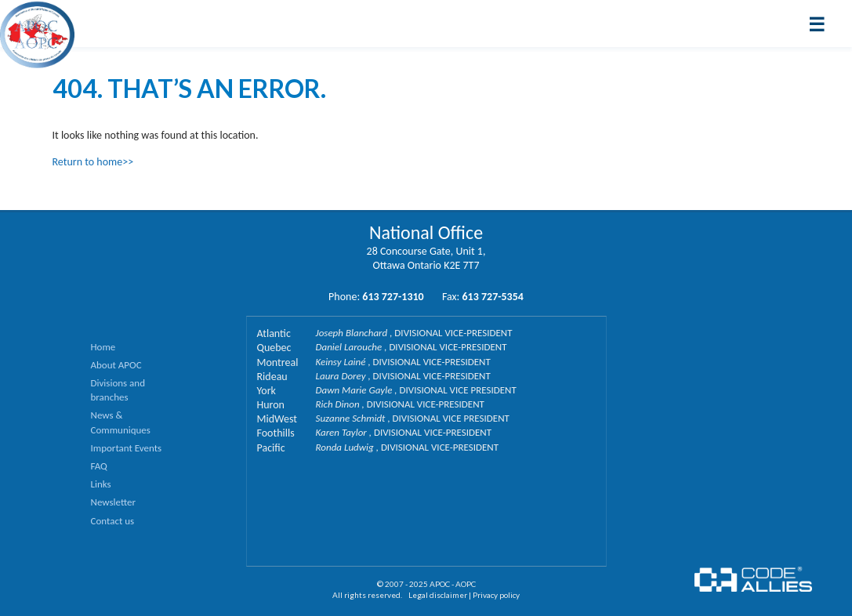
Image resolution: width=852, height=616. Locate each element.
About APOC (116, 365)
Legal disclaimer (438, 595)
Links (101, 484)
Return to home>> (93, 162)
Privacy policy (496, 595)
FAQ (99, 466)
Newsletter (114, 502)
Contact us (113, 521)
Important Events (127, 448)
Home (103, 347)
